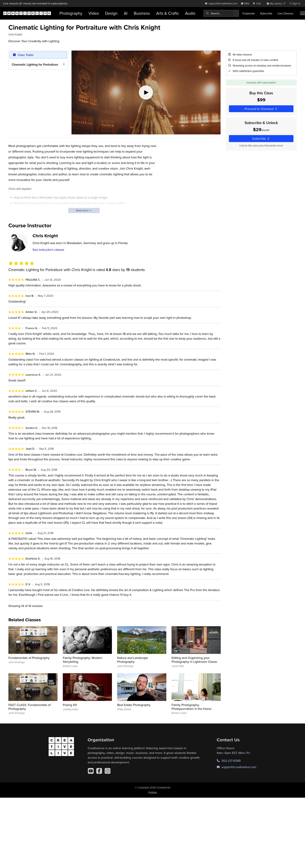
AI (126, 13)
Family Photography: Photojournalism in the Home (191, 707)
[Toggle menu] (303, 13)
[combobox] (221, 13)
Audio (190, 13)
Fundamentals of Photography (29, 658)
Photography (71, 13)
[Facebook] (99, 771)
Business (142, 13)
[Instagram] (108, 771)
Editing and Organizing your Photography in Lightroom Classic (194, 660)
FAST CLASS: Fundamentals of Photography (29, 707)
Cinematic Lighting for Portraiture (35, 64)
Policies (153, 792)
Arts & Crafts (167, 13)
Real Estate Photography (134, 705)
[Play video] (146, 92)
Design (111, 13)
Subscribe (266, 13)
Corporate (249, 13)
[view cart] (258, 3)
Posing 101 (70, 705)
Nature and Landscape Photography (133, 660)
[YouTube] (91, 771)
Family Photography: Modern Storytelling (83, 660)
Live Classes (285, 13)
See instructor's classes (48, 250)
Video (94, 13)
